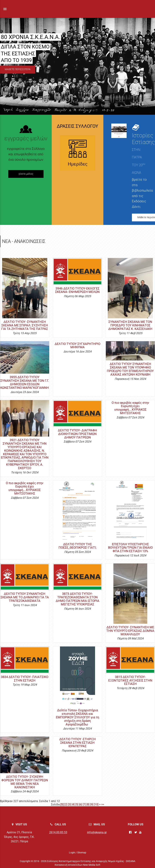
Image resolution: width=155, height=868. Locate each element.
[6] (80, 804)
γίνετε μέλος (26, 174)
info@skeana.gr (97, 832)
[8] (88, 804)
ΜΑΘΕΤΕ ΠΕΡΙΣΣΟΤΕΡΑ (18, 69)
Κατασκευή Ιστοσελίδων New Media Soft (77, 865)
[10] (96, 804)
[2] (66, 804)
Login (72, 852)
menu (5, 9)
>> (103, 804)
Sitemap (82, 852)
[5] (77, 804)
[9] (92, 804)
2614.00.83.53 (58, 832)
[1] (62, 804)
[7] (84, 804)
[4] (73, 804)
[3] (69, 804)
